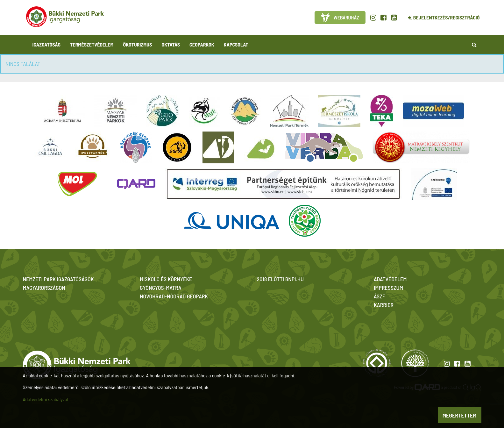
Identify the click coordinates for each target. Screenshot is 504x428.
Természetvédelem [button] (92, 44)
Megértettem (460, 415)
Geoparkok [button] (202, 44)
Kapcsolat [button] (236, 44)
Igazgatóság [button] (47, 44)
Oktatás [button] (171, 44)
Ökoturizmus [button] (138, 44)
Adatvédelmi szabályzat (46, 399)
